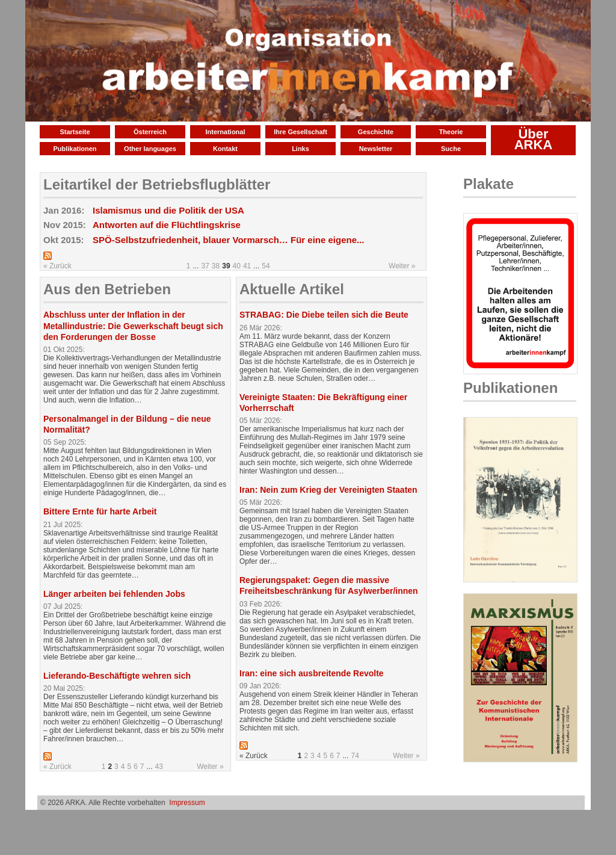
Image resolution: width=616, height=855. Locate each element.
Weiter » (402, 266)
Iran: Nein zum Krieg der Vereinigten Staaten (328, 490)
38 (216, 266)
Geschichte (376, 132)
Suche (451, 149)
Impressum (187, 803)
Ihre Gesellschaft (300, 132)
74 (355, 756)
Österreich (150, 132)
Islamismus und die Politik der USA (168, 210)
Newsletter (376, 149)
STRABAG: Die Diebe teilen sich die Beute (324, 315)
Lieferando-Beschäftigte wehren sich (117, 676)
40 (237, 266)
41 (247, 266)
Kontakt (225, 149)
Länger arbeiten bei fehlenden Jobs (114, 594)
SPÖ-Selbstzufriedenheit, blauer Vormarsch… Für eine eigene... (229, 240)
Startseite (75, 132)
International (225, 132)
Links (300, 149)
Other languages (150, 149)
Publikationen (75, 149)
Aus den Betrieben (107, 289)
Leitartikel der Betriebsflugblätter (157, 184)
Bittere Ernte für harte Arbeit (100, 511)
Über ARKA (534, 139)
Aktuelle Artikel (292, 289)
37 (205, 266)
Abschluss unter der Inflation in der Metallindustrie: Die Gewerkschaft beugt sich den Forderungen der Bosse (133, 326)
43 (159, 767)
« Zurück (57, 266)
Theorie (451, 132)
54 (266, 266)
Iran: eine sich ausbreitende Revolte (312, 673)
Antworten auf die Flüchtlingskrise (167, 225)
